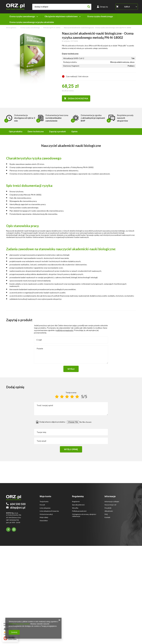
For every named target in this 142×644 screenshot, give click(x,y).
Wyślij (71, 369)
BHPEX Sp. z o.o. (12, 513)
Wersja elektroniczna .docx (122, 62)
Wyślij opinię (71, 449)
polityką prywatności (65, 330)
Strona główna (11, 28)
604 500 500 (18, 504)
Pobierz (131, 66)
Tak (133, 58)
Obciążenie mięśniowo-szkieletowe (61, 16)
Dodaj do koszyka (78, 98)
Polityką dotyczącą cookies (19, 624)
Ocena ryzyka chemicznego (100, 16)
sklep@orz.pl (18, 507)
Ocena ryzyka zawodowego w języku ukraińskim (32, 22)
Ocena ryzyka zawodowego (22, 16)
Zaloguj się (104, 7)
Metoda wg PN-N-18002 (52, 28)
